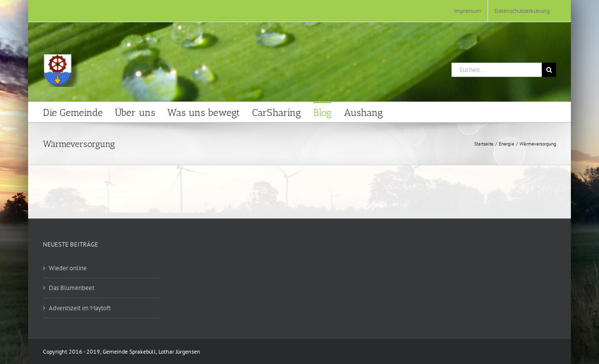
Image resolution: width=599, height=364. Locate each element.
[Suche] (549, 70)
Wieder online (68, 268)
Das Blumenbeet (72, 288)
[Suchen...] (497, 70)
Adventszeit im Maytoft (80, 308)
